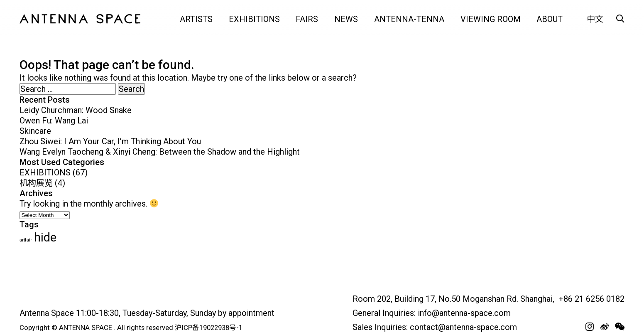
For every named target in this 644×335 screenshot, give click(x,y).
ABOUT (550, 19)
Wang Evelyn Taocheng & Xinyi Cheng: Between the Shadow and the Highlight (160, 152)
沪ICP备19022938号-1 (209, 328)
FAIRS (307, 19)
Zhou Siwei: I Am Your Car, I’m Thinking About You (110, 141)
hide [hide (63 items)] (45, 237)
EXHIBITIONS (254, 19)
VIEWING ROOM (491, 19)
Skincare (35, 131)
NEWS (346, 19)
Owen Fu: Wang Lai (54, 121)
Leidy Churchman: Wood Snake (76, 110)
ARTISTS (196, 19)
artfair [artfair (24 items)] (26, 240)
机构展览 (36, 183)
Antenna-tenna (409, 19)
